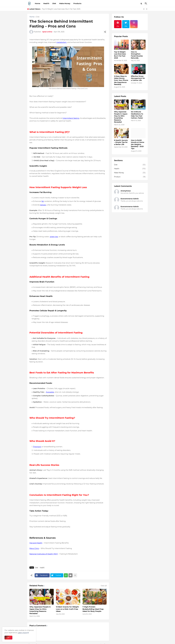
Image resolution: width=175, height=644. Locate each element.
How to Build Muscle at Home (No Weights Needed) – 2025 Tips (138, 144)
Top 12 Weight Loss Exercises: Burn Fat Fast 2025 (61, 9)
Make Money (65, 3)
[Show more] (75, 575)
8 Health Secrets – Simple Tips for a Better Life (121, 142)
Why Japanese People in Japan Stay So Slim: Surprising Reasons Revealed (40, 610)
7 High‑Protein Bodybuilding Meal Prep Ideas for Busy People (93, 609)
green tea (54, 237)
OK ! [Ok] (8, 638)
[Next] (147, 9)
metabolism (61, 42)
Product (130, 177)
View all (104, 586)
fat (43, 201)
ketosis (43, 205)
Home (37, 3)
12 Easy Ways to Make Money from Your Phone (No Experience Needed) (121, 80)
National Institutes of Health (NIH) (44, 554)
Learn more (22, 633)
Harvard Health (36, 543)
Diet (54, 3)
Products (77, 3)
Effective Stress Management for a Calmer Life (138, 78)
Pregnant (37, 447)
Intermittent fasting (71, 118)
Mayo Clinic (34, 548)
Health (46, 3)
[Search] (146, 3)
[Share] (105, 32)
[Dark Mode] (142, 3)
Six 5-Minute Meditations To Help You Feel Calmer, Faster (137, 115)
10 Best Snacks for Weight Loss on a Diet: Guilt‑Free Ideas (67, 609)
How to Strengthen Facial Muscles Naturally (137, 55)
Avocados (50, 392)
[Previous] (144, 9)
